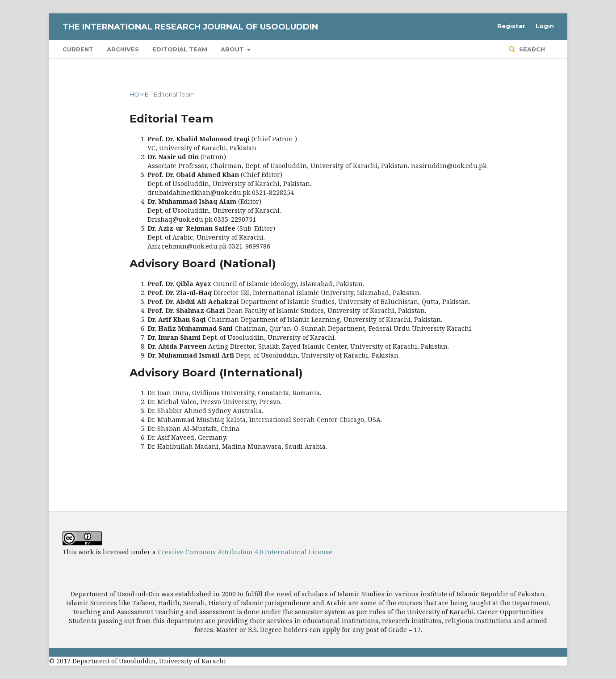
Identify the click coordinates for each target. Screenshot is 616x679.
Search (531, 49)
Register (511, 26)
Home (139, 94)
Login (545, 26)
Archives (123, 49)
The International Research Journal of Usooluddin (190, 27)
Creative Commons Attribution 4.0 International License (245, 552)
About (233, 49)
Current (78, 49)
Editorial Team (180, 49)
